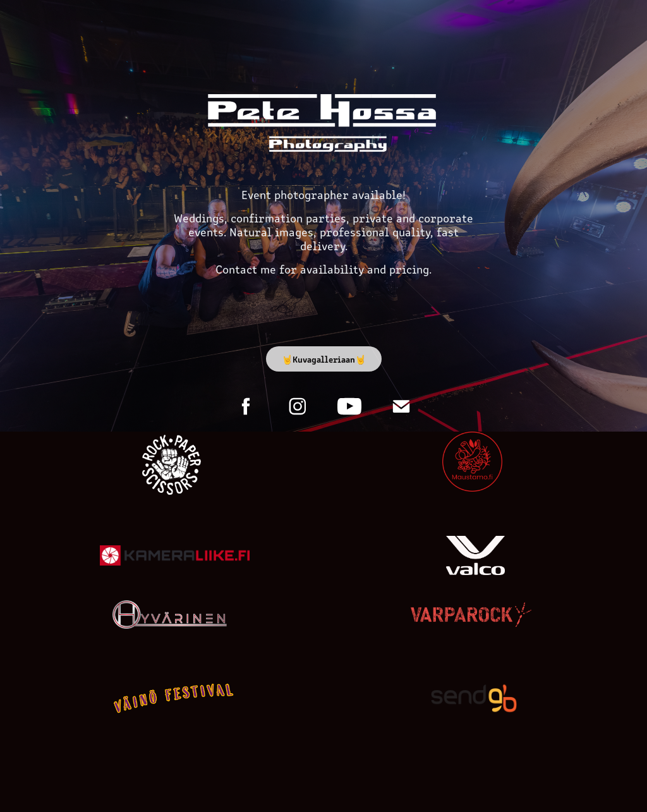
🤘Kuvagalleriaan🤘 (324, 359)
